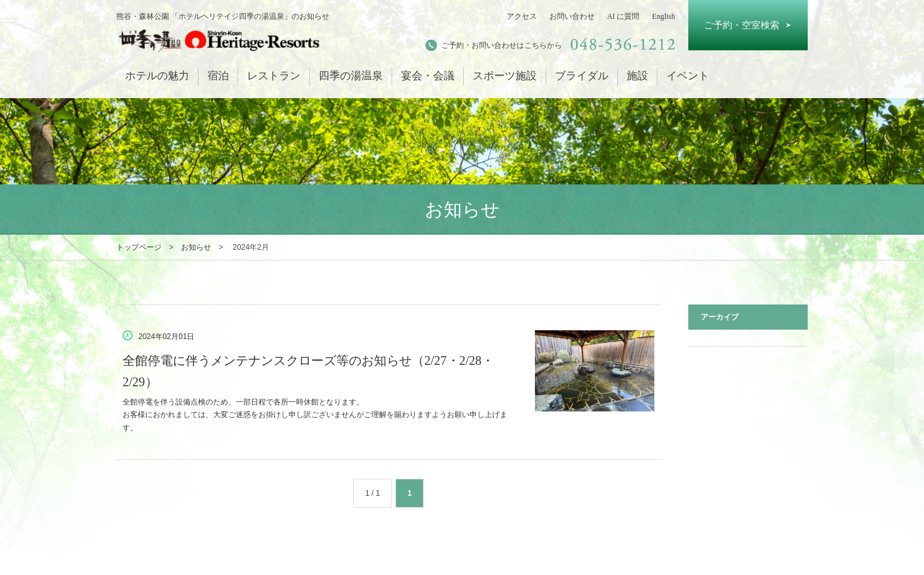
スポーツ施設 (505, 76)
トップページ (139, 247)
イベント (688, 76)
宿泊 (218, 76)
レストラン (274, 76)
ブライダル (582, 76)
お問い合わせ (572, 16)
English (663, 16)
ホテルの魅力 (157, 76)
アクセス (522, 16)
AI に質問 (624, 16)
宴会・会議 (428, 76)
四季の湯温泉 (351, 76)
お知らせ (196, 247)
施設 (637, 76)
